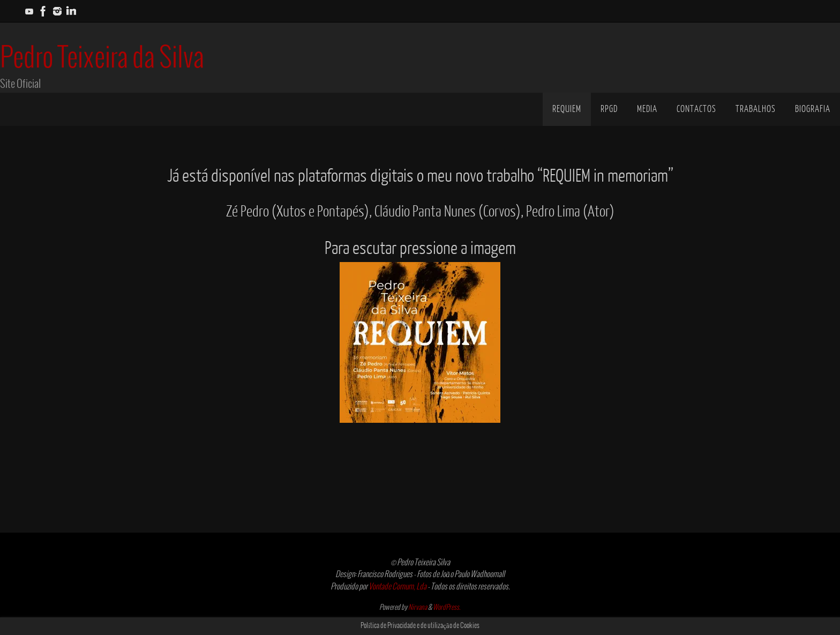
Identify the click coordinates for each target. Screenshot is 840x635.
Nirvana (418, 608)
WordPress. (447, 608)
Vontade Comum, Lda (397, 587)
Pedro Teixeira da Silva (102, 59)
